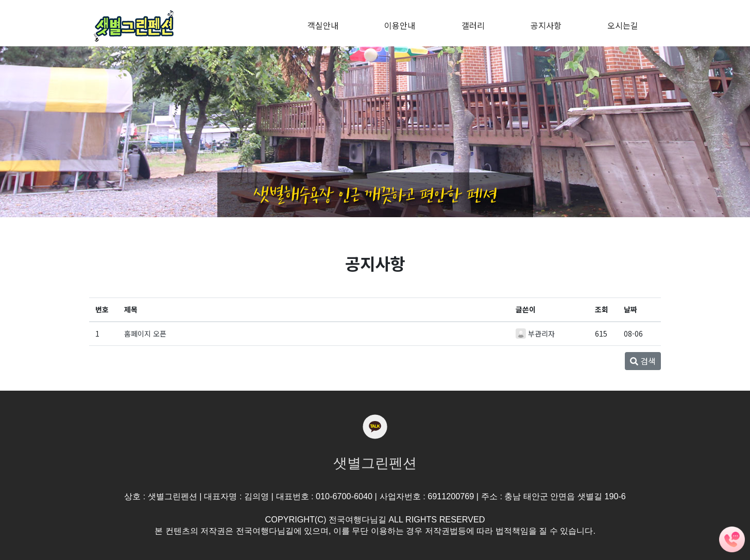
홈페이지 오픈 (145, 334)
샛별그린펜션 (375, 463)
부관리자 (541, 334)
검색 (643, 361)
